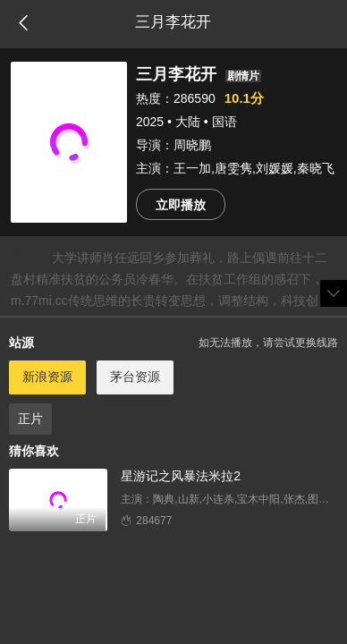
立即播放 (181, 205)
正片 (30, 419)
